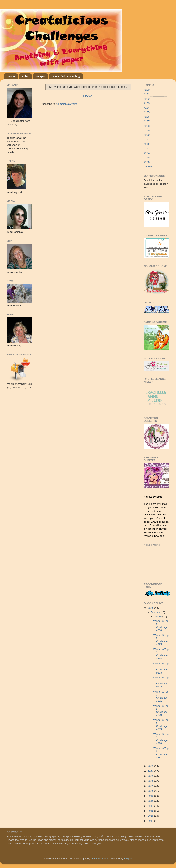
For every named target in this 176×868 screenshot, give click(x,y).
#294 (147, 153)
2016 (151, 811)
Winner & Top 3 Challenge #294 (161, 654)
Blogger (128, 858)
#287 (147, 121)
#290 (147, 135)
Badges (40, 76)
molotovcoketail (99, 858)
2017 (151, 806)
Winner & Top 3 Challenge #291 (161, 696)
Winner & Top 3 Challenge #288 (161, 739)
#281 (147, 94)
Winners (149, 167)
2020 (151, 791)
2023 (151, 776)
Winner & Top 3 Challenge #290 (161, 711)
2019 (151, 796)
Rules (25, 76)
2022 (151, 781)
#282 (147, 99)
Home (11, 76)
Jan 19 (158, 617)
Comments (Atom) (67, 104)
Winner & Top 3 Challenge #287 (161, 753)
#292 (147, 144)
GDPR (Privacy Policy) (66, 76)
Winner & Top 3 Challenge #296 (161, 626)
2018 (151, 801)
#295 (147, 158)
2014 (151, 821)
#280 (147, 90)
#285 (147, 112)
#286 (147, 117)
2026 (151, 608)
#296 (147, 162)
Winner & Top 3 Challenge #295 (161, 640)
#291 (147, 139)
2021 (151, 786)
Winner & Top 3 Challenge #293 (161, 668)
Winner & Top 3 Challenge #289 (161, 724)
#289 (147, 130)
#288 (147, 126)
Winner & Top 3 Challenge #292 (161, 682)
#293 (147, 149)
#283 (147, 103)
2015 (151, 816)
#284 (147, 108)
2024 (151, 771)
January (156, 612)
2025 (151, 766)
